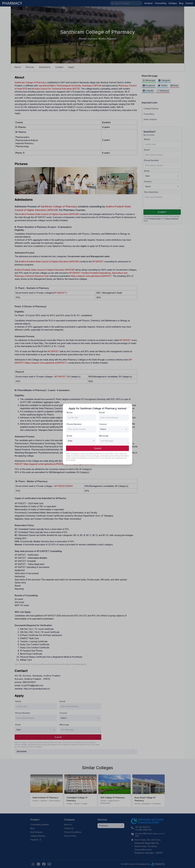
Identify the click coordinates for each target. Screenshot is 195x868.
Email (102, 412)
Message (104, 436)
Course (103, 424)
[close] (129, 407)
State (69, 436)
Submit (98, 448)
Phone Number (74, 424)
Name (70, 412)
